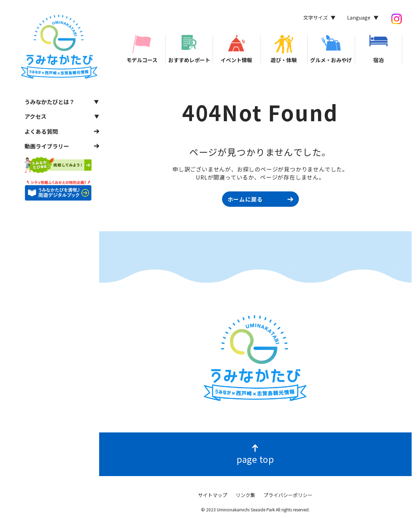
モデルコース (142, 49)
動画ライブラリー (47, 146)
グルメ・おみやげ (331, 49)
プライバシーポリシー (288, 495)
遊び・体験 (284, 49)
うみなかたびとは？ (50, 102)
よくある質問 (41, 131)
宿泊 (378, 49)
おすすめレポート (189, 49)
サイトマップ (213, 495)
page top (255, 459)
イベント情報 (236, 49)
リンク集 (245, 495)
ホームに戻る (245, 199)
